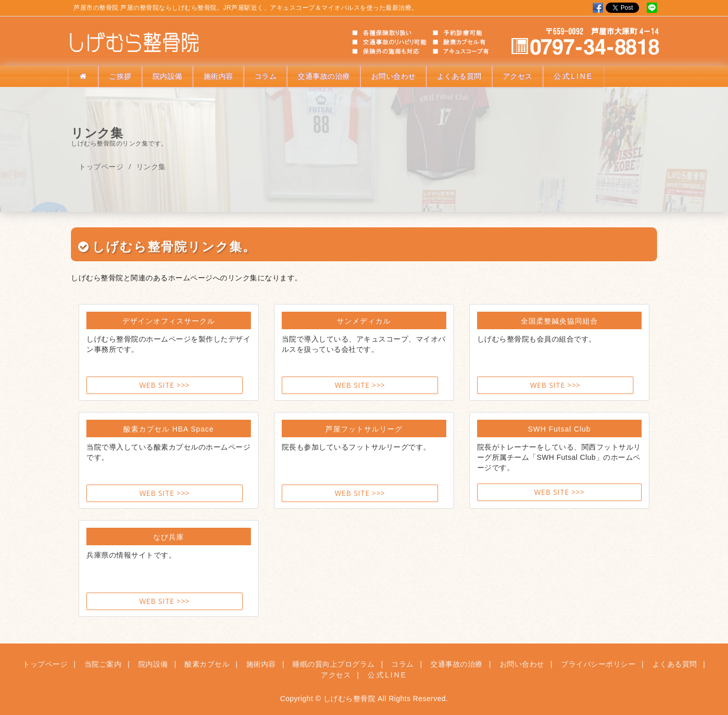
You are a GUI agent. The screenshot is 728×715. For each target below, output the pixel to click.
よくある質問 (459, 76)
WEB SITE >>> (165, 385)
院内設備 (168, 76)
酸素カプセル (207, 664)
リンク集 (151, 166)
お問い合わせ (394, 76)
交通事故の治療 (324, 76)
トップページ (101, 166)
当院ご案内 (103, 664)
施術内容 (219, 76)
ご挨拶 (120, 76)
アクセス (518, 76)
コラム (266, 76)
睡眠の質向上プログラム (334, 664)
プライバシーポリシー (598, 664)
